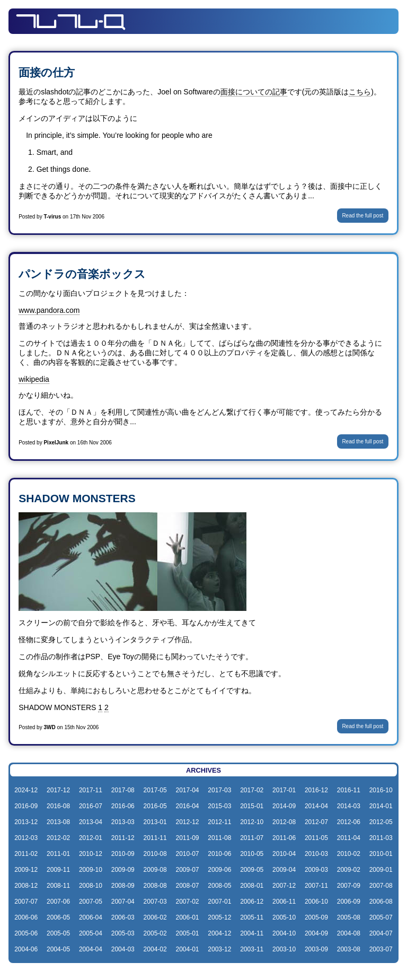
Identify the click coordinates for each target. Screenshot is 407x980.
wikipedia (34, 379)
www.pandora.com (49, 310)
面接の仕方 (47, 72)
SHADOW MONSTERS (77, 498)
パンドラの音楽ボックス (82, 274)
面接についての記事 (254, 92)
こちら (360, 92)
